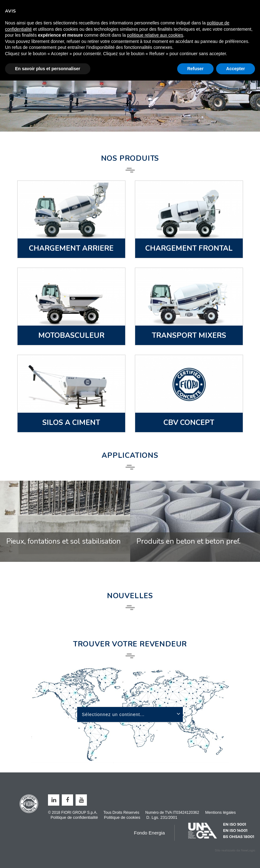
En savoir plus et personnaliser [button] (48, 69)
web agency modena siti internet (235, 850)
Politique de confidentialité (74, 817)
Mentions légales (220, 812)
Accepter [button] (236, 69)
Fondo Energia (149, 833)
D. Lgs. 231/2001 (162, 817)
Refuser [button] (195, 69)
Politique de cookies (122, 817)
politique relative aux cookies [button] (155, 35)
